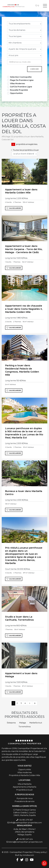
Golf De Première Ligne (21, 87)
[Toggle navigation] (45, 6)
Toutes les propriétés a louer (25, 150)
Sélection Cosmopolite (21, 77)
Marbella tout (36, 723)
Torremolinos (25, 727)
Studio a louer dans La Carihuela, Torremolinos (19, 618)
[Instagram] (27, 860)
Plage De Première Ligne (22, 80)
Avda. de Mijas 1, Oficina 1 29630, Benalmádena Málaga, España (24, 832)
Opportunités (16, 93)
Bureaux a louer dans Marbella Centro (24, 493)
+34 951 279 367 (26, 820)
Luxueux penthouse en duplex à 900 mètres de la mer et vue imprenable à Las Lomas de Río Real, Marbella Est (24, 433)
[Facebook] (17, 860)
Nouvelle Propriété (19, 90)
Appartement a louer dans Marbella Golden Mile (21, 191)
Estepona (11, 723)
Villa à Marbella (24, 784)
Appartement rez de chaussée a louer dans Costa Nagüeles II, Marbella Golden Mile (24, 309)
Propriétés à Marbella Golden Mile (24, 775)
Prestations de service (25, 801)
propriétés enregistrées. (24, 144)
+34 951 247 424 (26, 839)
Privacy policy (40, 852)
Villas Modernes (18, 84)
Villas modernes (25, 773)
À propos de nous (25, 798)
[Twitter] (22, 860)
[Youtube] (32, 860)
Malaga (23, 723)
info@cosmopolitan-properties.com (26, 823)
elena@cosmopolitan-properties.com (26, 842)
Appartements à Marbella (24, 787)
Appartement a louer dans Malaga (21, 675)
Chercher (34, 69)
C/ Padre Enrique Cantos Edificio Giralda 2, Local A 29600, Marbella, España (24, 813)
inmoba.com (28, 855)
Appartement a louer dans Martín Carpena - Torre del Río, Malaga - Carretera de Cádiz (24, 249)
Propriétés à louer (24, 790)
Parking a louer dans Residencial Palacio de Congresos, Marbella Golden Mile (22, 370)
